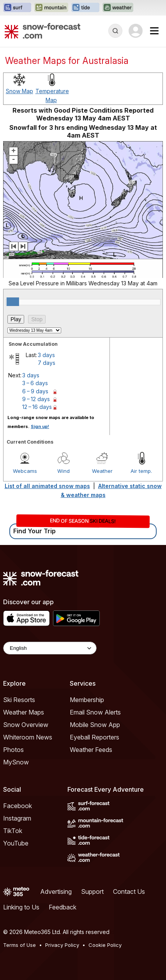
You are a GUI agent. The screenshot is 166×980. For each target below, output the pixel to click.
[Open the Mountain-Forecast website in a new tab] (51, 8)
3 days (46, 355)
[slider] (13, 302)
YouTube (16, 843)
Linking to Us (21, 907)
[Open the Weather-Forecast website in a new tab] (118, 8)
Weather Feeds (91, 750)
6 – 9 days (35, 391)
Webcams (25, 471)
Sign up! (40, 426)
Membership (87, 700)
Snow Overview (26, 725)
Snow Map (19, 91)
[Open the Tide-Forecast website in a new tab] (85, 8)
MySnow (16, 762)
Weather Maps (24, 712)
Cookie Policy (105, 945)
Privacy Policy (62, 945)
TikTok (13, 831)
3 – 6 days (35, 383)
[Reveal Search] (115, 31)
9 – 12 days (36, 399)
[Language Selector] (50, 648)
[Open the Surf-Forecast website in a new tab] (17, 8)
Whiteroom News (28, 737)
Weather (102, 471)
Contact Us (129, 892)
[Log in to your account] (136, 31)
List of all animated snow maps (47, 486)
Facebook (18, 806)
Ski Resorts (19, 700)
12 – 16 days (37, 407)
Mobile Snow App (95, 725)
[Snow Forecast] (42, 31)
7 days (47, 363)
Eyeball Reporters (94, 737)
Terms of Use (19, 945)
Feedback (63, 907)
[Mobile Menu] (154, 31)
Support (92, 892)
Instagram (17, 818)
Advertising (56, 892)
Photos (13, 750)
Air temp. (141, 471)
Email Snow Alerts (95, 712)
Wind (64, 471)
